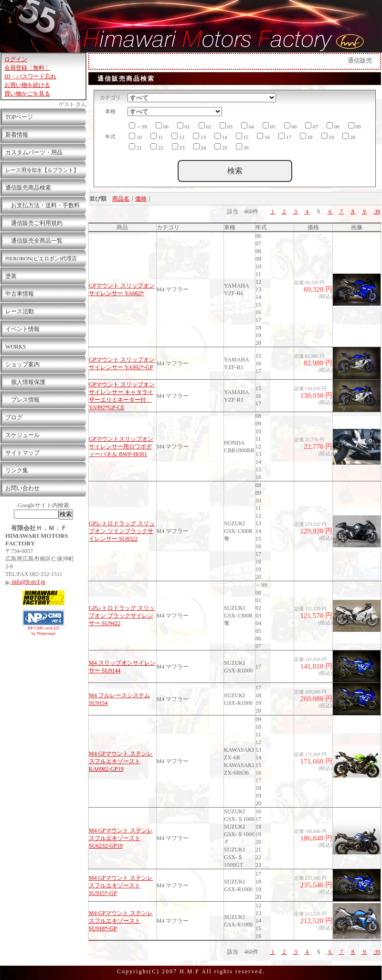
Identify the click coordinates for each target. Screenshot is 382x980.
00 (162, 126)
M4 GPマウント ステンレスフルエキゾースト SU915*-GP (121, 885)
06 (291, 126)
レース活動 (20, 311)
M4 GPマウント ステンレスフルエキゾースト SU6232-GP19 (121, 838)
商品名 (121, 199)
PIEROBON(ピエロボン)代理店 (41, 258)
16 (263, 136)
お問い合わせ (22, 488)
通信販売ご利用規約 (34, 223)
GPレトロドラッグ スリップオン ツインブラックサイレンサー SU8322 (122, 531)
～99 (138, 126)
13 (199, 136)
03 (226, 126)
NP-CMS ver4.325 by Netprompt (43, 631)
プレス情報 (22, 400)
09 (355, 126)
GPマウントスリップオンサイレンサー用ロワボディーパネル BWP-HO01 (121, 447)
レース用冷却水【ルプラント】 (42, 170)
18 (306, 136)
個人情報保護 (25, 382)
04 (248, 126)
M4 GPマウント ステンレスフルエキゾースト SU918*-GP (121, 921)
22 (157, 147)
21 (135, 147)
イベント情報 (22, 329)
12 (178, 136)
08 (333, 126)
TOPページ (19, 117)
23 (178, 147)
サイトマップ (22, 453)
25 (221, 147)
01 (184, 126)
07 (312, 126)
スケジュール (22, 435)
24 (200, 147)
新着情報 (17, 135)
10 (135, 136)
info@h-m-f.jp (25, 582)
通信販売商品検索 (28, 188)
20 (349, 136)
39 (377, 212)
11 (157, 136)
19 (328, 136)
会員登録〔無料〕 (27, 68)
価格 (141, 199)
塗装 (11, 276)
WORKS (16, 347)
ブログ (14, 417)
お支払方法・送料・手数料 (42, 205)
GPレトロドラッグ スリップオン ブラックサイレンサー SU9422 (122, 616)
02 (205, 126)
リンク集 (17, 470)
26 (242, 147)
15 (242, 136)
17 (285, 136)
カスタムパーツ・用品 (34, 152)
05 (269, 126)
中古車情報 (20, 294)
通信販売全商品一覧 (34, 241)
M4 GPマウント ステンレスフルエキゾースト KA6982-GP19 (121, 761)
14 (221, 136)
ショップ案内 (22, 364)
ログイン (16, 59)
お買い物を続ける (27, 85)
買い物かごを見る (27, 94)
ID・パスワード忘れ (30, 76)
